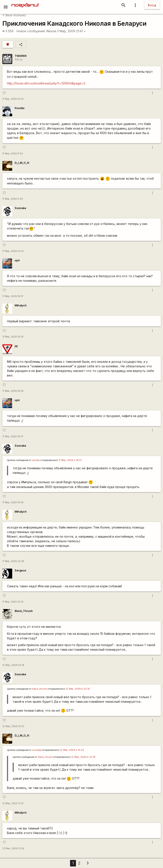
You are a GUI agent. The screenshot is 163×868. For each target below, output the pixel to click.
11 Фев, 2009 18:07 (13, 296)
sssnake (37, 750)
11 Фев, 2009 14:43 (13, 251)
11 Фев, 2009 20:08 (13, 561)
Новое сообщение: (31, 31)
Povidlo (20, 108)
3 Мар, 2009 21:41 (71, 31)
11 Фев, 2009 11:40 (13, 199)
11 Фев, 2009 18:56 (13, 391)
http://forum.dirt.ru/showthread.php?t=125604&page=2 (46, 83)
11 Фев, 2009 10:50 (13, 99)
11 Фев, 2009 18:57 (13, 437)
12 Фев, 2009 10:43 (13, 726)
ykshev (36, 460)
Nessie (51, 31)
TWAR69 (21, 56)
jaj (16, 346)
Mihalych (21, 305)
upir (17, 260)
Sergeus (20, 570)
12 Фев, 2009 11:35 (13, 803)
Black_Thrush (24, 611)
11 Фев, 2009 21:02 (13, 602)
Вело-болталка (14, 15)
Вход (152, 5)
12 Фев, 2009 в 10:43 (72, 750)
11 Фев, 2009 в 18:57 (70, 460)
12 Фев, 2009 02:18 (13, 665)
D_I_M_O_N (22, 163)
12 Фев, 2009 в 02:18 (78, 689)
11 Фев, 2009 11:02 (13, 154)
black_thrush (39, 689)
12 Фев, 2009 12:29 (13, 849)
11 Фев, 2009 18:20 (13, 337)
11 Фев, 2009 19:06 (13, 502)
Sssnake (20, 208)
